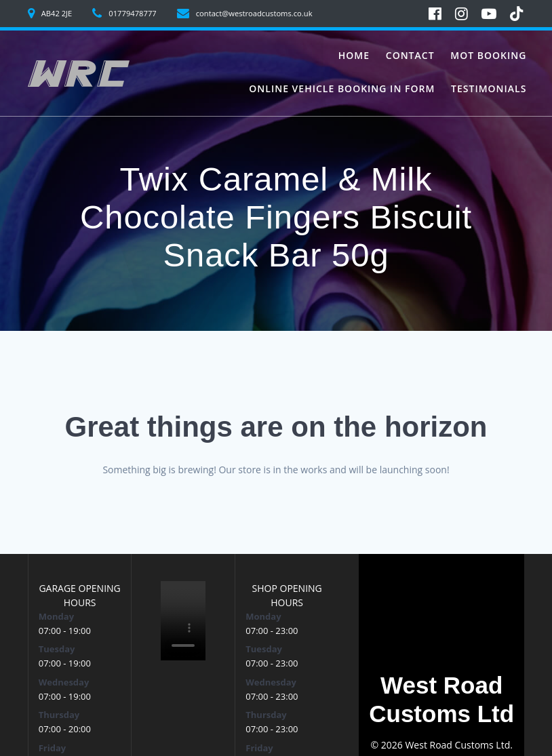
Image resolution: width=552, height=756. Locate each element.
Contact (410, 55)
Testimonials (489, 88)
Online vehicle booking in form (342, 88)
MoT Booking (488, 55)
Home (354, 55)
